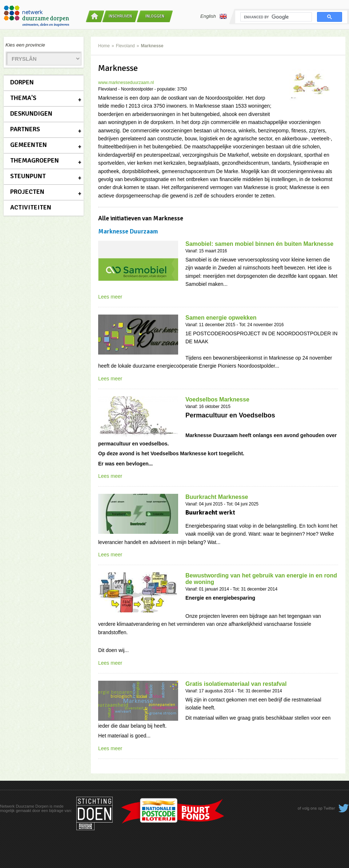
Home (104, 46)
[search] (275, 17)
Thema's (23, 98)
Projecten (27, 192)
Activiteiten (31, 207)
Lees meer (110, 297)
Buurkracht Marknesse (217, 497)
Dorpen (22, 82)
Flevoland (125, 46)
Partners (25, 129)
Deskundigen (31, 113)
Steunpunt (28, 176)
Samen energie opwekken (221, 318)
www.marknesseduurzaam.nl (126, 83)
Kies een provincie (25, 45)
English (214, 16)
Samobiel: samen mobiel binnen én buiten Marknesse (259, 244)
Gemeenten (29, 145)
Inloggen (155, 16)
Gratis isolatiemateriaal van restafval (236, 684)
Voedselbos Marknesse (217, 399)
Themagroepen (35, 160)
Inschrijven (120, 16)
